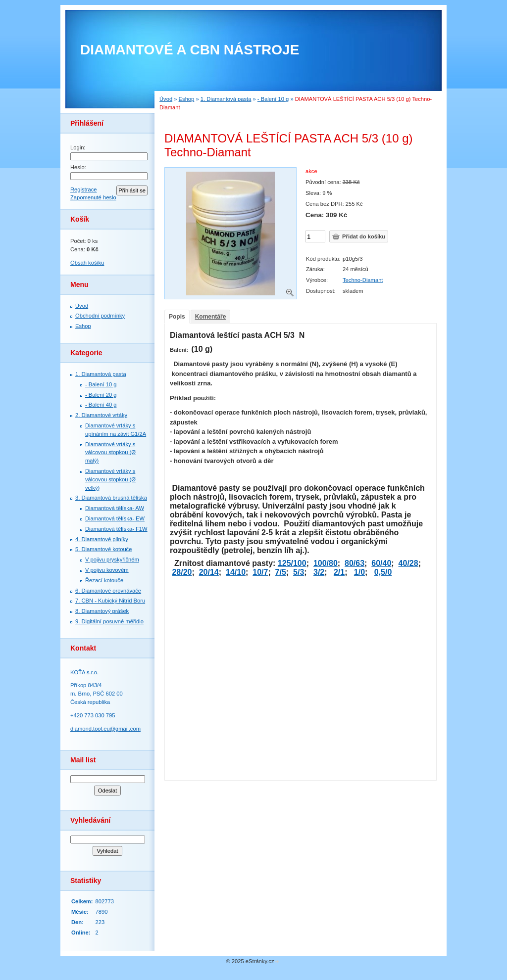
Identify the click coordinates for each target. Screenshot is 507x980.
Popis (177, 317)
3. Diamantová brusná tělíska (111, 498)
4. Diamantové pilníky (102, 539)
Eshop (83, 326)
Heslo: (78, 167)
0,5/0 (383, 572)
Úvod (82, 306)
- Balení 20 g (101, 395)
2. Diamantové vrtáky (101, 415)
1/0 (359, 572)
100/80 (326, 563)
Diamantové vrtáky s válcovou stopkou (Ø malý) (110, 453)
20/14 (209, 572)
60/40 (381, 563)
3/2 (319, 572)
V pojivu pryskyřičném (112, 560)
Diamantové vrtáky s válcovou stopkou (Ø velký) (110, 479)
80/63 (355, 563)
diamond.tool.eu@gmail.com (105, 729)
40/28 (408, 563)
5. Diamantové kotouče (103, 549)
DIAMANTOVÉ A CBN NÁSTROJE (190, 50)
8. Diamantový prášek (102, 611)
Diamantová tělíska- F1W (116, 529)
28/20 (182, 572)
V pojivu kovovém (107, 570)
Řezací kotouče (104, 580)
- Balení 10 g (101, 384)
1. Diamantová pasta (101, 374)
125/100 (292, 563)
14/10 (236, 572)
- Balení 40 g (101, 405)
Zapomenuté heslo (93, 197)
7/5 (281, 572)
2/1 (339, 572)
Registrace (83, 189)
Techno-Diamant (363, 280)
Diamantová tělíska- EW (115, 518)
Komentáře (211, 317)
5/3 (299, 572)
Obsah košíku (87, 263)
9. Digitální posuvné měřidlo (109, 621)
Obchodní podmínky (100, 316)
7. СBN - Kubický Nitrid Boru (110, 601)
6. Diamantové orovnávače (108, 591)
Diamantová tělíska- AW (115, 508)
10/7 (260, 572)
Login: (78, 147)
